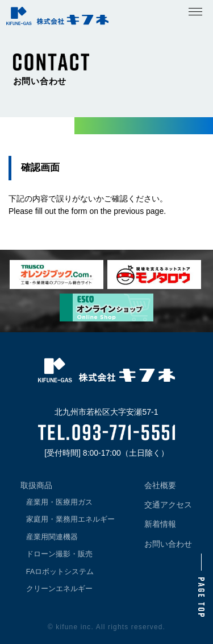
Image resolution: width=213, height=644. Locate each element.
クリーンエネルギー (59, 589)
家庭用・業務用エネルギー (70, 519)
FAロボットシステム (60, 572)
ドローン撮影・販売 (59, 554)
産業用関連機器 (52, 537)
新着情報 (160, 524)
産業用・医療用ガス (59, 502)
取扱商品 (36, 485)
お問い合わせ (168, 544)
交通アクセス (168, 505)
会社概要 (160, 485)
